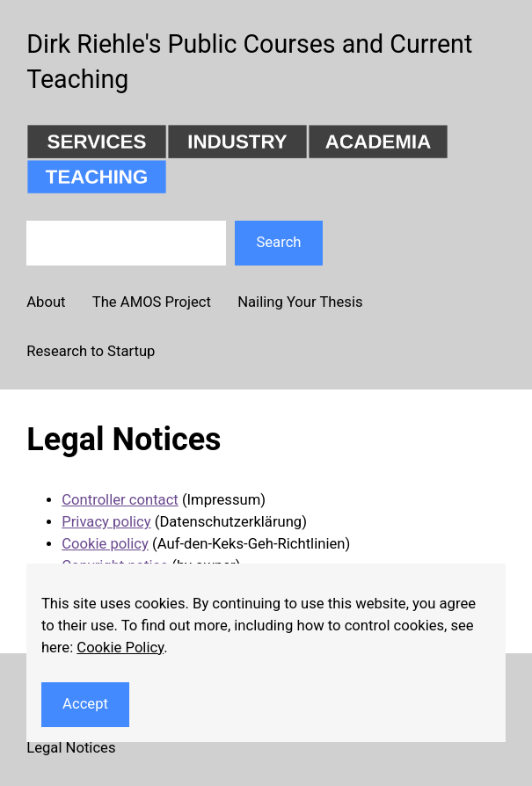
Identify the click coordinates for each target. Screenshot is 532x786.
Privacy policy (106, 522)
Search (278, 242)
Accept (85, 704)
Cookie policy (105, 544)
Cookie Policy (120, 648)
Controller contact (120, 500)
